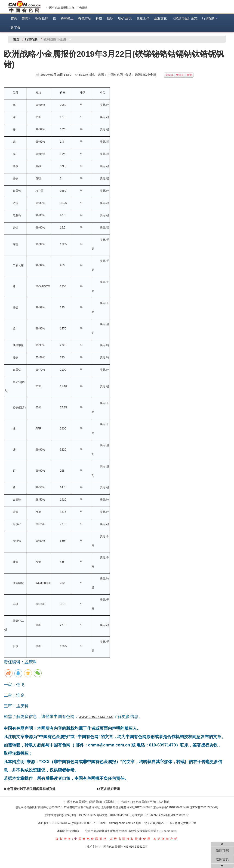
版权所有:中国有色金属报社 (82, 839)
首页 (14, 18)
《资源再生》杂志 (185, 18)
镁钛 (110, 18)
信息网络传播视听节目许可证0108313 (39, 807)
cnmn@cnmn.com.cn (123, 823)
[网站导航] (96, 802)
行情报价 (210, 18)
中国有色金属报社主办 (60, 8)
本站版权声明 (166, 839)
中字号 (180, 75)
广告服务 (82, 8)
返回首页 (222, 859)
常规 (189, 75)
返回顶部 (222, 851)
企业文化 (160, 18)
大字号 (169, 75)
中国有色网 (115, 75)
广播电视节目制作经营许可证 (82, 807)
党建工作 (143, 18)
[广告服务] (124, 802)
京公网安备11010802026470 (171, 807)
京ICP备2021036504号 (205, 807)
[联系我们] (110, 802)
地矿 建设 (125, 18)
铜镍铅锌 (42, 18)
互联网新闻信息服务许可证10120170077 (127, 807)
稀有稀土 (67, 18)
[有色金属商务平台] (144, 802)
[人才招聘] (164, 802)
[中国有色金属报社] (76, 802)
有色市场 (85, 18)
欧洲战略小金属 (146, 75)
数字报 (15, 28)
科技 (99, 18)
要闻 (26, 18)
